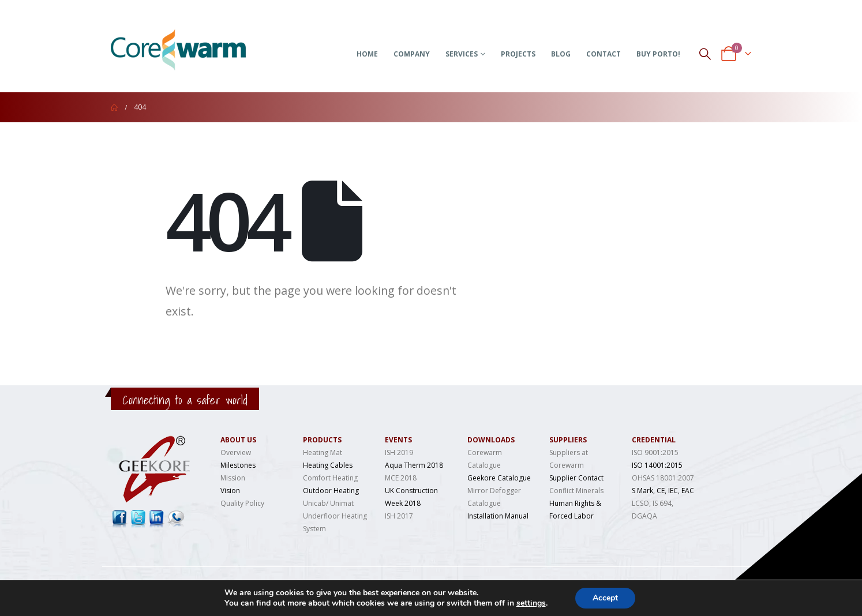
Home (367, 54)
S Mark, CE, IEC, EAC (663, 491)
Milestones (238, 465)
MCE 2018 (401, 478)
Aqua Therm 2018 (414, 465)
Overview (236, 452)
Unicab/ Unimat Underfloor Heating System (335, 516)
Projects (518, 54)
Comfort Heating (330, 478)
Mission (233, 478)
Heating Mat (323, 452)
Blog (561, 54)
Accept (605, 598)
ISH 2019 (399, 452)
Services (462, 54)
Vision (230, 491)
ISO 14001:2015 (657, 465)
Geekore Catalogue (499, 478)
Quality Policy (242, 503)
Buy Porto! (658, 54)
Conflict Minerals (576, 491)
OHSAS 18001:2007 (663, 478)
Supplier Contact (576, 478)
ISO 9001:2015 (655, 452)
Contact (604, 54)
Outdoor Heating (331, 491)
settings (531, 603)
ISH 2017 (399, 516)
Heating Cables (328, 465)
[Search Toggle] (705, 53)
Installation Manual (498, 516)
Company (412, 54)
